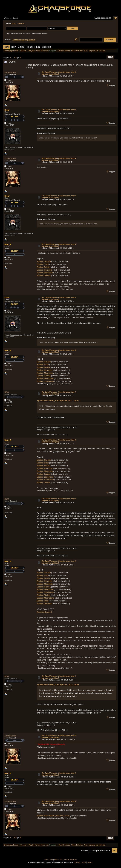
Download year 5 (44, 612)
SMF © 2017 (59, 860)
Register (46, 47)
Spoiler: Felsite (43, 267)
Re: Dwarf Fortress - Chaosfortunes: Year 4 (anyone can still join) (59, 73)
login (14, 23)
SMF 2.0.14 (49, 860)
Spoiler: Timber (43, 482)
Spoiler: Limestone (45, 379)
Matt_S (8, 244)
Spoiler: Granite (44, 261)
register (21, 23)
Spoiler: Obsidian (44, 604)
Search (21, 47)
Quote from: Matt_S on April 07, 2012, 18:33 (58, 685)
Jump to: (85, 851)
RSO (7, 392)
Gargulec (53, 51)
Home (6, 47)
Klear (7, 110)
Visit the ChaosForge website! (24, 40)
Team (30, 47)
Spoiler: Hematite (44, 270)
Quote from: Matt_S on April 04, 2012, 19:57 (58, 401)
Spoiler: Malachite (45, 273)
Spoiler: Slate (43, 264)
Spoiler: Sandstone (45, 381)
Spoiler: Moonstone (45, 598)
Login (37, 47)
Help (13, 47)
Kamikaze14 (10, 72)
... (13, 58)
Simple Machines (71, 860)
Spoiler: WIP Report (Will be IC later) (53, 816)
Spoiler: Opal (43, 601)
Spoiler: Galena (44, 275)
